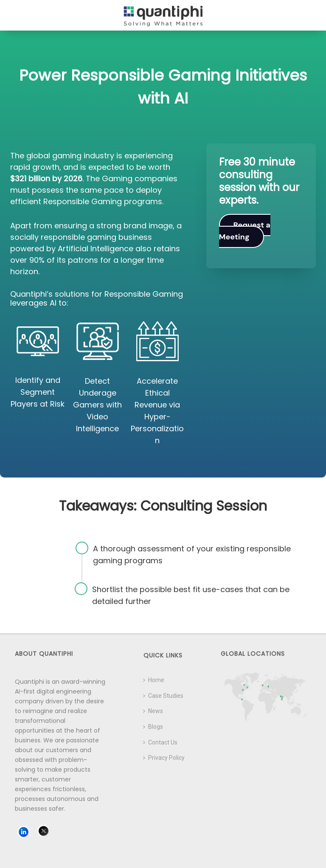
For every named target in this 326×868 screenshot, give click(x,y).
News (153, 711)
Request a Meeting (245, 231)
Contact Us (160, 742)
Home (154, 680)
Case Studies (163, 696)
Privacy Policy (164, 758)
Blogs (153, 727)
